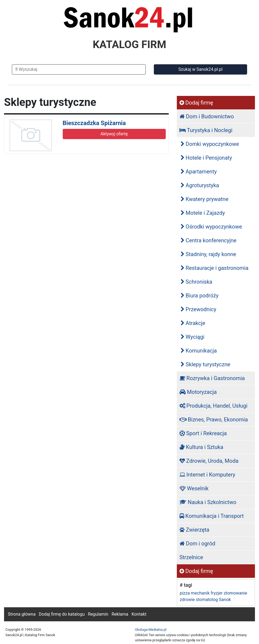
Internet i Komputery (207, 475)
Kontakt (139, 614)
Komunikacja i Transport (212, 516)
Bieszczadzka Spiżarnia (94, 123)
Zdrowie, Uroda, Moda (209, 461)
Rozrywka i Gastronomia (212, 378)
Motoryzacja (198, 392)
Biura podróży (200, 296)
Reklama (120, 614)
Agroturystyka (200, 185)
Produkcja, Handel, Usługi (214, 406)
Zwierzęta (195, 530)
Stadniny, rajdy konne (208, 254)
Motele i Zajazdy (203, 213)
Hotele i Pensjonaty (206, 158)
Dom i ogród (197, 544)
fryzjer (217, 593)
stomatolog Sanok (213, 600)
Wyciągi (192, 337)
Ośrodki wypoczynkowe (211, 227)
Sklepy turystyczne (205, 364)
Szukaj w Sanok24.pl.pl (200, 69)
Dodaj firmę (196, 103)
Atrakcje (193, 323)
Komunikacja (199, 351)
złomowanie (235, 593)
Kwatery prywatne (205, 199)
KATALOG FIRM (129, 45)
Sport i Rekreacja (203, 433)
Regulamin (98, 614)
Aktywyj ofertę (114, 134)
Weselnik (194, 488)
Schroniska (197, 282)
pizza (185, 593)
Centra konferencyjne (209, 240)
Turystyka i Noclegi (206, 130)
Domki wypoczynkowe (210, 144)
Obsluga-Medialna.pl (151, 630)
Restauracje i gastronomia (215, 268)
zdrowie (187, 600)
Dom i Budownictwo (207, 116)
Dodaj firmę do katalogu (62, 614)
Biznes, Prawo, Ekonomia (214, 420)
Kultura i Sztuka (201, 447)
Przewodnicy (198, 309)
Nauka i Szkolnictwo (208, 502)
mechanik (200, 593)
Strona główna (22, 614)
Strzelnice (191, 557)
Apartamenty (199, 172)
